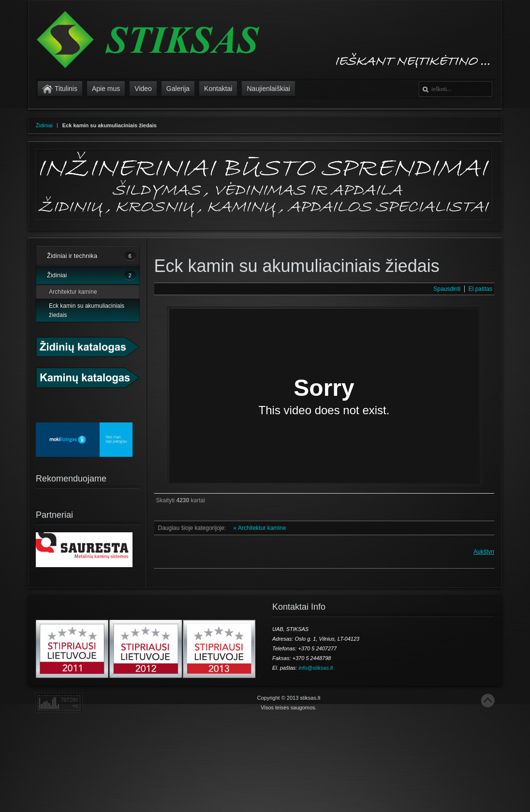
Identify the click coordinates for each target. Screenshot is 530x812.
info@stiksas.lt (316, 668)
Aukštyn (484, 552)
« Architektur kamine (260, 528)
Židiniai (44, 125)
